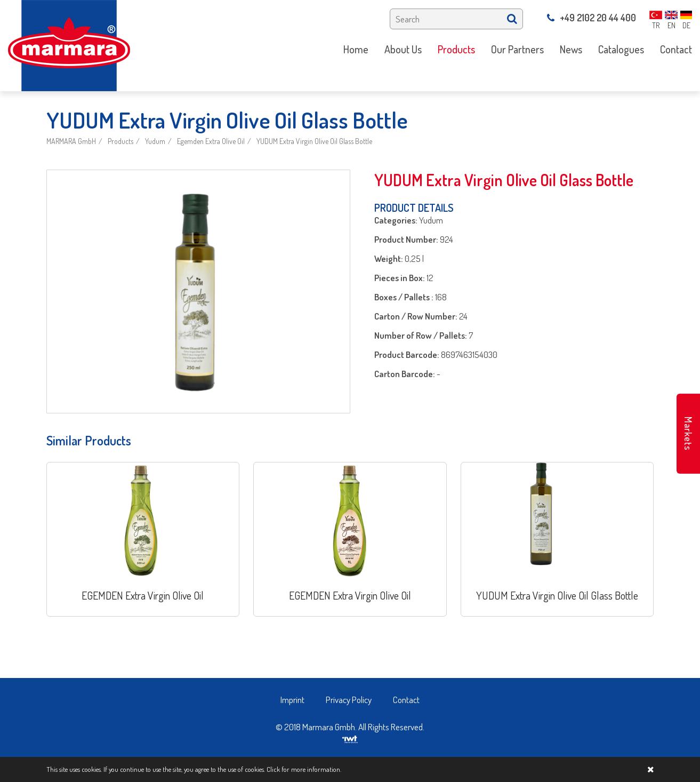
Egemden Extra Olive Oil (211, 141)
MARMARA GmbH (71, 141)
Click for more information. (304, 769)
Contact (406, 700)
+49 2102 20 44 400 (592, 18)
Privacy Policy (349, 700)
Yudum (155, 141)
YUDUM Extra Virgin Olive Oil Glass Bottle (314, 141)
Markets (688, 434)
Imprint (292, 700)
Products (120, 141)
